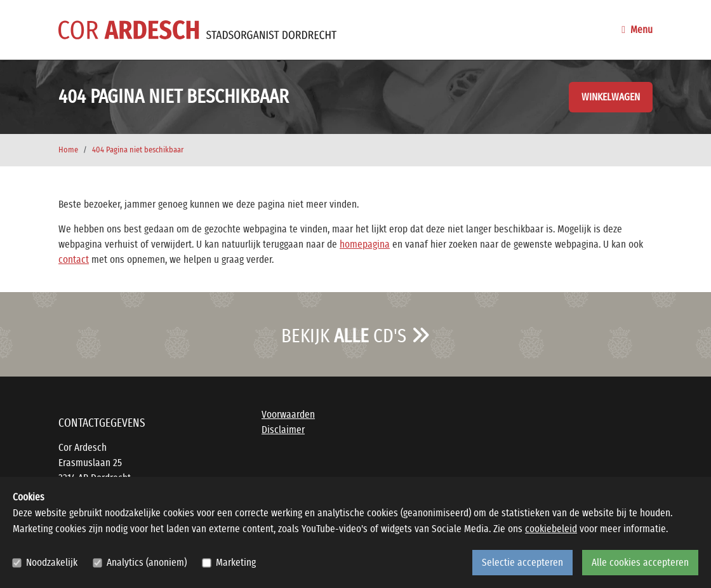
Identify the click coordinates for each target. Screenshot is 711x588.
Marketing (236, 563)
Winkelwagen (611, 97)
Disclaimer (283, 430)
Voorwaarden (288, 415)
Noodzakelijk (52, 563)
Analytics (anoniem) (147, 563)
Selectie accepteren (522, 563)
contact (74, 260)
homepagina (365, 244)
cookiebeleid (551, 529)
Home (68, 150)
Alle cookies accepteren (640, 563)
